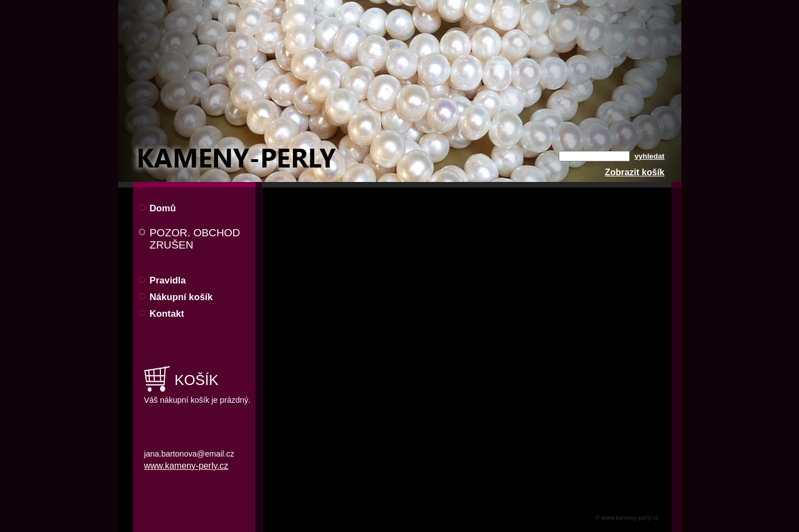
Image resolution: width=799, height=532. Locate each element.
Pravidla (168, 280)
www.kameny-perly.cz (186, 466)
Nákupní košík (181, 297)
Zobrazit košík (635, 172)
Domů (163, 208)
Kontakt (167, 314)
